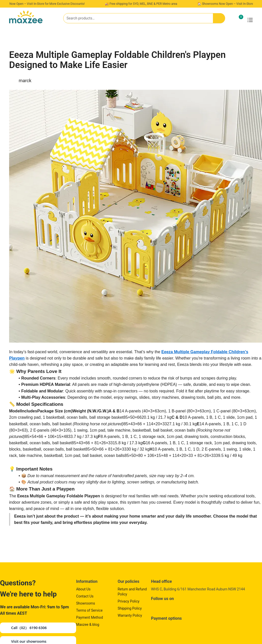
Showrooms (86, 603)
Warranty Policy (130, 615)
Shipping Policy (130, 608)
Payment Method (90, 617)
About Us (83, 589)
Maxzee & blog (88, 625)
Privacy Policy (128, 601)
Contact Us (85, 596)
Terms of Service (89, 610)
